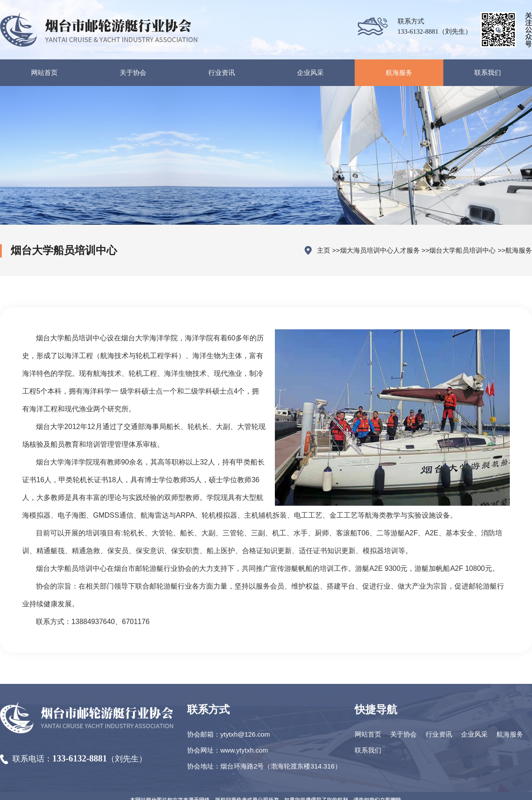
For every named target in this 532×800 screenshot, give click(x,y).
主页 (324, 250)
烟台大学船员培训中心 (462, 250)
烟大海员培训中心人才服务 (380, 250)
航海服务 (519, 250)
